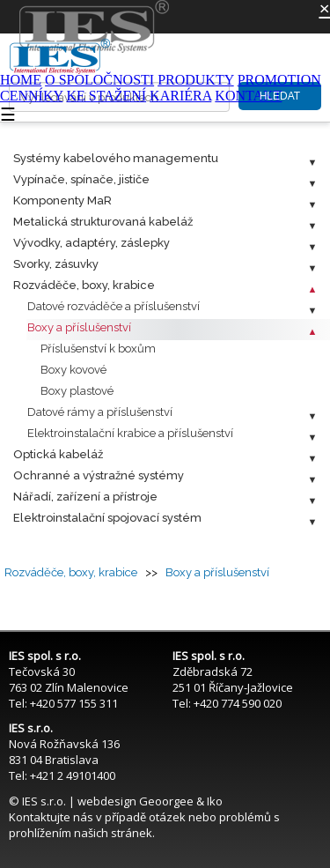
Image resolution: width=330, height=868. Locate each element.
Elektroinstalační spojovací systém (107, 518)
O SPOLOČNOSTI (99, 80)
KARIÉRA (180, 96)
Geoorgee (166, 801)
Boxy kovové (73, 370)
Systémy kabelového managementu (116, 158)
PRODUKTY (196, 80)
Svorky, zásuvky (56, 264)
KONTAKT (248, 96)
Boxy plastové (77, 391)
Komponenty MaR (62, 200)
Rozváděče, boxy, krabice (84, 285)
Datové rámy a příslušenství (100, 412)
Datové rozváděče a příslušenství (114, 306)
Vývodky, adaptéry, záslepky (92, 243)
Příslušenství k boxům (98, 349)
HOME (21, 80)
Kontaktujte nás (51, 817)
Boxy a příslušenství (79, 327)
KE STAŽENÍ (106, 96)
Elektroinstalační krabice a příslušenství (130, 433)
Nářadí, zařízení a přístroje (85, 497)
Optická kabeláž (58, 454)
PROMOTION (279, 80)
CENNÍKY (31, 96)
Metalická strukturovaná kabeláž (103, 222)
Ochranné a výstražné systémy (99, 475)
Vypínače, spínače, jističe (81, 179)
